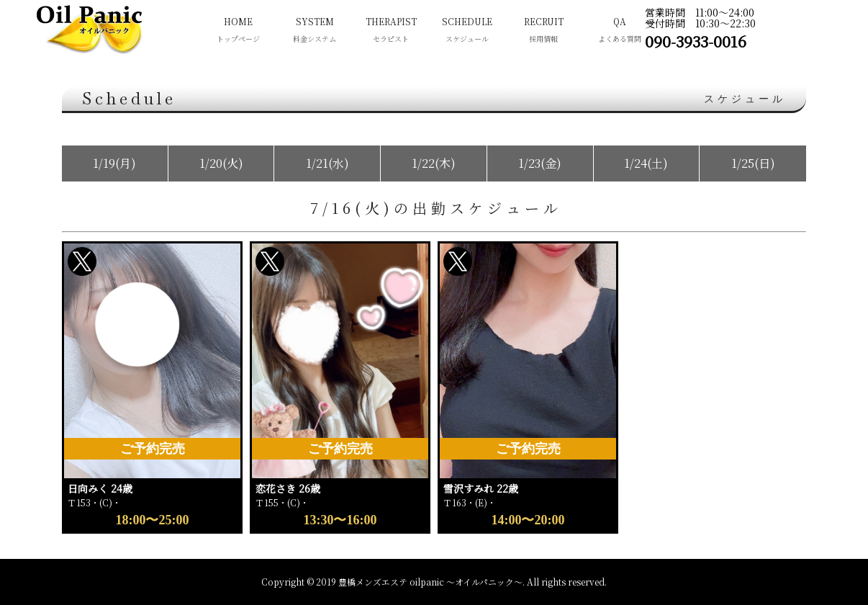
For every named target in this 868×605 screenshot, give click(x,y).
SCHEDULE (467, 31)
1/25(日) (753, 163)
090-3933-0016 (696, 41)
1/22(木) (434, 163)
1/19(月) (114, 163)
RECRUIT (543, 31)
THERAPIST (391, 31)
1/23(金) (540, 163)
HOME (238, 31)
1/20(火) (221, 163)
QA (620, 31)
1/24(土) (646, 163)
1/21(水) (327, 163)
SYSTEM (315, 31)
